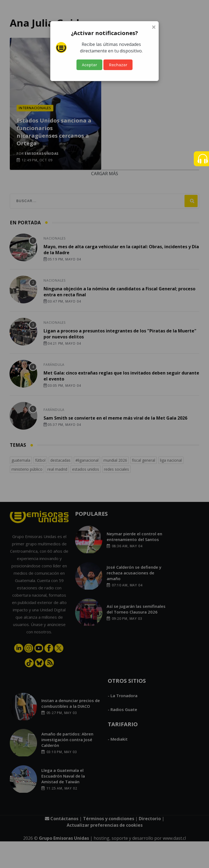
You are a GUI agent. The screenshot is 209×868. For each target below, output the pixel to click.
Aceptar (90, 65)
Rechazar (118, 65)
